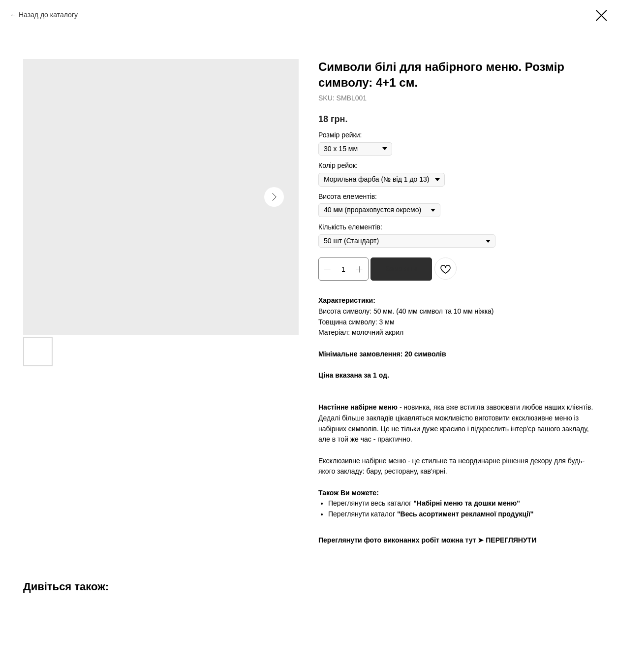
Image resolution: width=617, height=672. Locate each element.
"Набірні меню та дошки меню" (467, 503)
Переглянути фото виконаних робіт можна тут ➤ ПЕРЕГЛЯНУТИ (427, 540)
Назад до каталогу (48, 15)
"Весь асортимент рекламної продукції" (465, 514)
